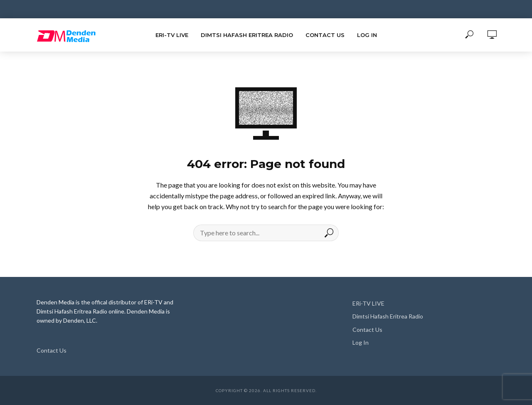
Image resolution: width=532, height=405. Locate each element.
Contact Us (325, 35)
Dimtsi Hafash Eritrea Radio (247, 35)
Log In (367, 35)
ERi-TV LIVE (172, 35)
